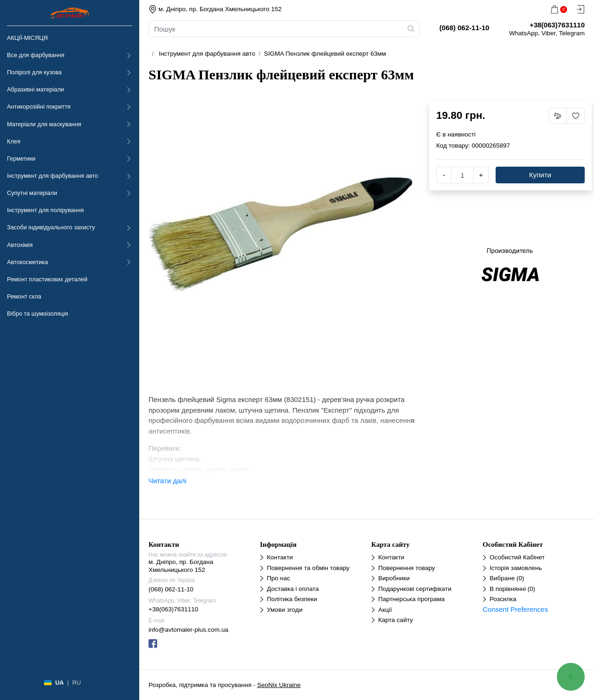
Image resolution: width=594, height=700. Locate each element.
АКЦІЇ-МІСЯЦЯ (27, 38)
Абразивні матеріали (36, 89)
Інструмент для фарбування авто (52, 176)
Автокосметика (27, 262)
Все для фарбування (36, 55)
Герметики (21, 159)
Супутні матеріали (32, 193)
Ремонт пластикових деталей (47, 279)
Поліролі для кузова (34, 72)
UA (59, 683)
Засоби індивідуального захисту (51, 227)
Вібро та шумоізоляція (38, 314)
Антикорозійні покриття (39, 107)
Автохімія (20, 245)
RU (77, 683)
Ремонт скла (24, 296)
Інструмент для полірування (45, 210)
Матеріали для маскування (44, 124)
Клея (14, 141)
